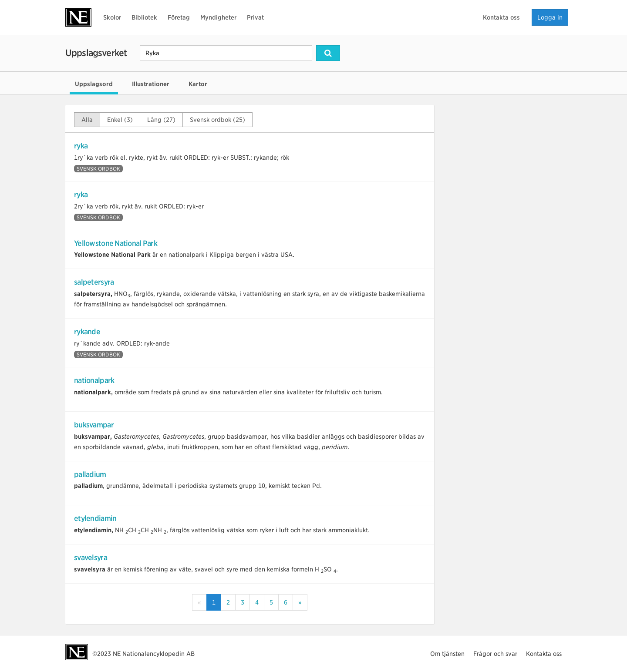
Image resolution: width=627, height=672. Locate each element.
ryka (81, 146)
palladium (90, 474)
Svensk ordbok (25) (217, 120)
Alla (87, 120)
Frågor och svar (495, 654)
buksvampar (94, 425)
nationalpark (94, 380)
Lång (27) (161, 120)
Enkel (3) (120, 120)
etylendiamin (95, 518)
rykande (87, 332)
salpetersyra (94, 282)
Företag (179, 17)
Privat (255, 17)
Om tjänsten (447, 654)
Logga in (550, 17)
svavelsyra (91, 558)
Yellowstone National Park (116, 243)
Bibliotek (144, 17)
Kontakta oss (501, 17)
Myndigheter (218, 17)
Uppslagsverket (96, 53)
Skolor (112, 17)
